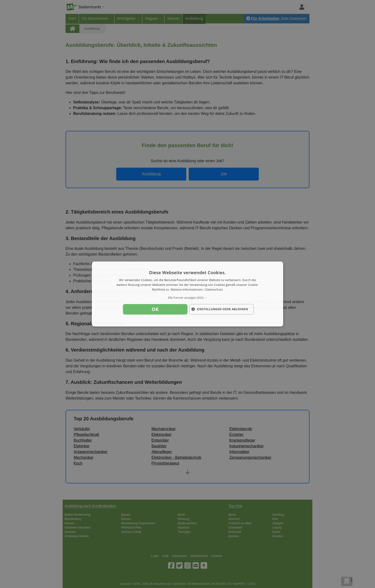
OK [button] (155, 309)
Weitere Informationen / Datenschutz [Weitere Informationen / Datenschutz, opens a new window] (197, 290)
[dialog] (187, 294)
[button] (187, 298)
